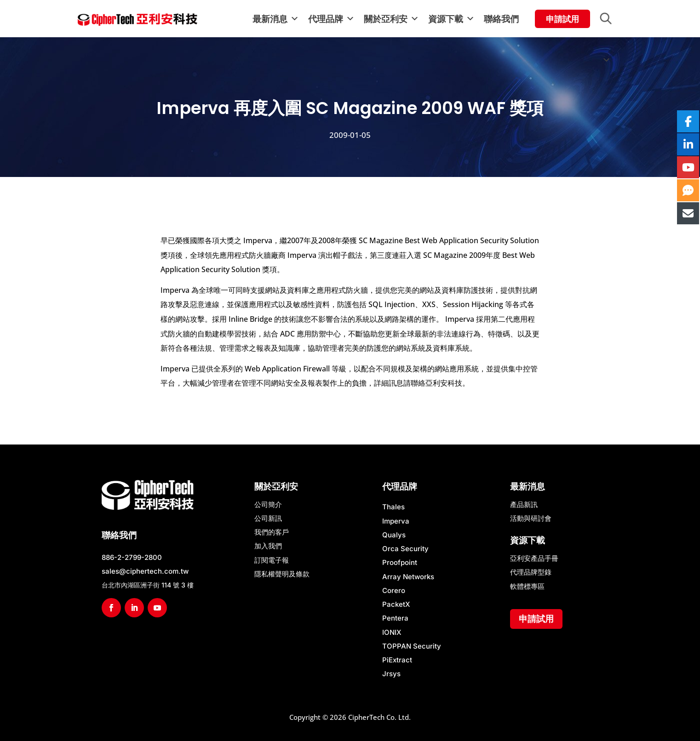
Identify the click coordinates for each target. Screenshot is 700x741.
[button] (611, 19)
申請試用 (536, 619)
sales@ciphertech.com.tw (145, 571)
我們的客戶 (272, 532)
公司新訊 (268, 518)
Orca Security (405, 549)
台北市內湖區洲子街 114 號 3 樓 (148, 585)
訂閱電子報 (272, 560)
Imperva (396, 521)
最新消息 (276, 19)
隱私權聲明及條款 (282, 574)
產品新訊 (524, 504)
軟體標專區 (527, 586)
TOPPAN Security (412, 646)
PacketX (396, 604)
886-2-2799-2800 (132, 557)
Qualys (394, 535)
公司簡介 (268, 504)
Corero (394, 590)
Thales (393, 507)
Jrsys (391, 674)
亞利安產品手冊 (534, 558)
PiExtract (397, 660)
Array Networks (408, 577)
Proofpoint (400, 562)
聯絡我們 (501, 19)
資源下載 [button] (451, 19)
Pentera (395, 618)
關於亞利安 (391, 19)
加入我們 (268, 546)
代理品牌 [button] (331, 19)
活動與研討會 (531, 518)
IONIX (392, 632)
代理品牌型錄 (531, 572)
